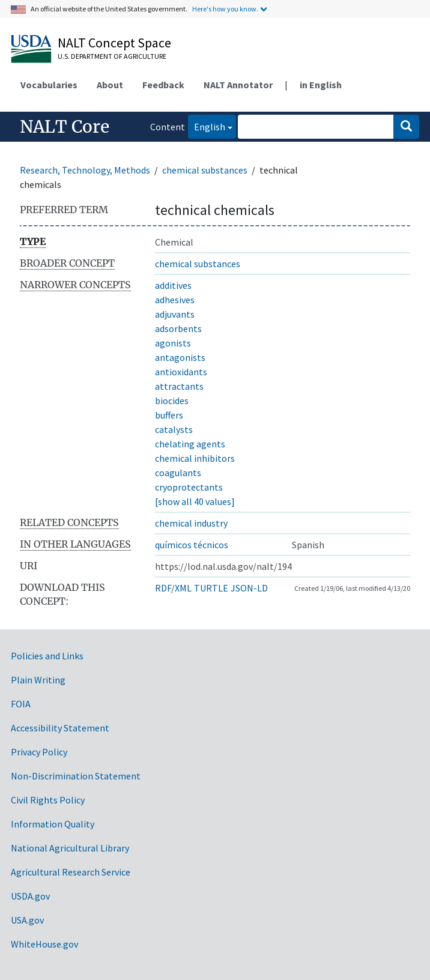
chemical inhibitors (195, 458)
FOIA (21, 704)
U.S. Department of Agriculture (112, 56)
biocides (172, 401)
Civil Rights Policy (48, 800)
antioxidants (181, 372)
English (207, 126)
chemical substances (205, 170)
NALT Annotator (238, 85)
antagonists (180, 357)
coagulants (178, 473)
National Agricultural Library (70, 848)
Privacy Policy (39, 752)
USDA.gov (30, 896)
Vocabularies (49, 85)
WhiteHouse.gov (44, 944)
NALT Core (65, 127)
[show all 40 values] (195, 501)
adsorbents (178, 328)
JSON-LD (249, 588)
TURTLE (211, 588)
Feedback (163, 85)
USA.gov (27, 920)
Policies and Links (47, 656)
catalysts (174, 429)
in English (321, 85)
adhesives (175, 300)
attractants (179, 386)
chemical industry (191, 523)
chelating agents (190, 444)
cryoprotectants (189, 487)
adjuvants (175, 314)
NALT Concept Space (114, 43)
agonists (173, 343)
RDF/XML (173, 588)
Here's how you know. (225, 9)
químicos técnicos (192, 545)
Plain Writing (38, 680)
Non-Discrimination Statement (76, 776)
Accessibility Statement (60, 728)
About (110, 85)
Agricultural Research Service (71, 872)
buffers (169, 415)
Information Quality (53, 824)
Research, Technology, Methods (85, 170)
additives (173, 285)
